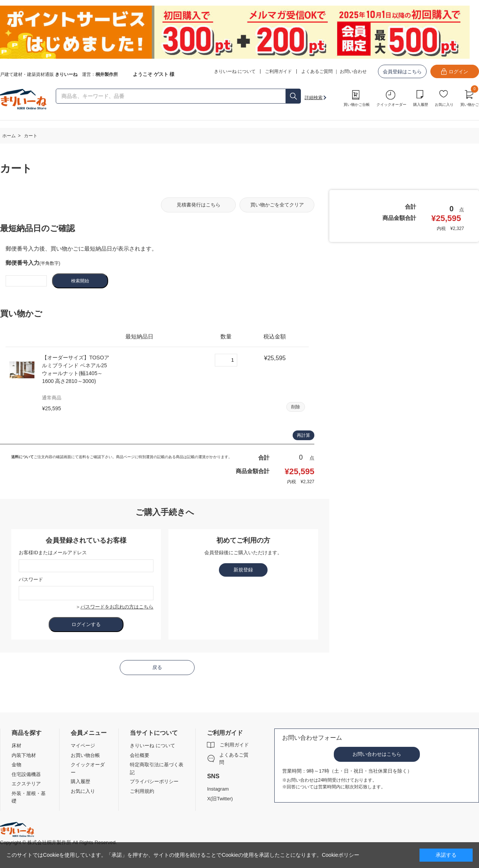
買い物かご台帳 (357, 105)
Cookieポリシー (341, 855)
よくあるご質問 (317, 71)
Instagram (218, 789)
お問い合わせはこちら (377, 754)
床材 (16, 746)
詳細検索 (314, 98)
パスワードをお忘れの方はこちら (117, 607)
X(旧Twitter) (220, 799)
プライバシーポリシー (154, 781)
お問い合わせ (353, 71)
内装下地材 (24, 755)
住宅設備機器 (26, 774)
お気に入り (444, 105)
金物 (16, 765)
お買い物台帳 (85, 755)
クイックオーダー (391, 105)
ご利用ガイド (234, 745)
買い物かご (470, 97)
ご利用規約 (142, 791)
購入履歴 (421, 105)
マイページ (83, 746)
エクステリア (26, 784)
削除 (296, 407)
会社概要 (140, 755)
